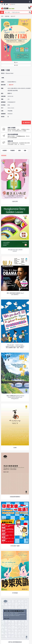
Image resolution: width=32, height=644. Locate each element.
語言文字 (13, 16)
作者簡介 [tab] (13, 150)
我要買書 (7, 16)
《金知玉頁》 (15, 201)
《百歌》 (15, 448)
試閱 (16, 65)
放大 (16, 63)
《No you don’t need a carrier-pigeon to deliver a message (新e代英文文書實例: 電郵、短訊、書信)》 (15, 346)
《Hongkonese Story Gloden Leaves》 (15, 250)
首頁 (2, 16)
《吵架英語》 (15, 593)
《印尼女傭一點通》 (15, 546)
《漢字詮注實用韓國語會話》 (15, 642)
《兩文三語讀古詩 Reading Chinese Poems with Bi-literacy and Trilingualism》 (15, 397)
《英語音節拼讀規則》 (15, 497)
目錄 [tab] (19, 150)
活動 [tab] (25, 150)
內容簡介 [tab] (5, 150)
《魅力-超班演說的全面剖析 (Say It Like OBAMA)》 (15, 294)
